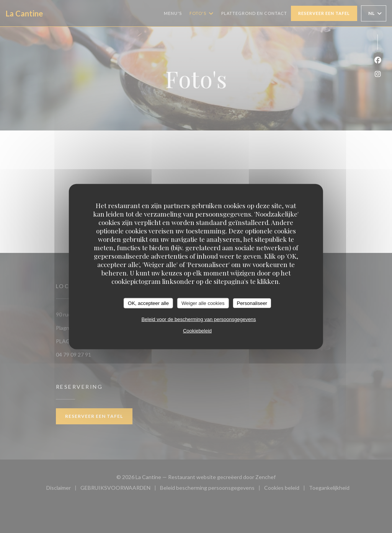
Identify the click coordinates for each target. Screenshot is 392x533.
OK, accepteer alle (148, 303)
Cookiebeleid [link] (197, 331)
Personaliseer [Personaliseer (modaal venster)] (252, 303)
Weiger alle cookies (203, 303)
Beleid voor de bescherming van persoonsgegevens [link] (198, 319)
